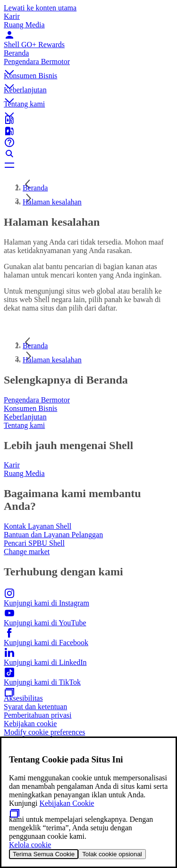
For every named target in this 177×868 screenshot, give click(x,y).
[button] (88, 65)
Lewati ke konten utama (40, 8)
